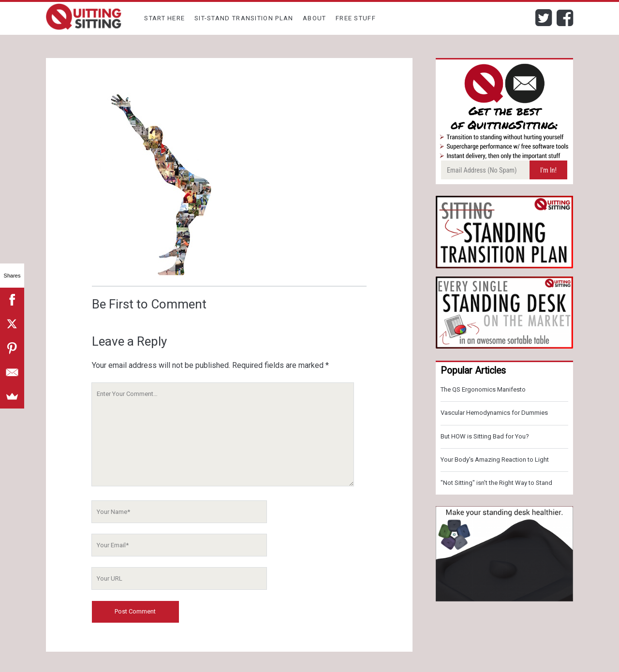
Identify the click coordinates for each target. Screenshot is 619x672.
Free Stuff (356, 18)
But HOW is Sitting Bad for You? (485, 436)
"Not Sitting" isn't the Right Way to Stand (496, 483)
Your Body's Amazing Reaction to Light (495, 460)
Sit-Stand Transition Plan (244, 18)
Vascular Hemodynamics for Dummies (494, 413)
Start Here (164, 18)
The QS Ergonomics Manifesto (483, 389)
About (315, 18)
